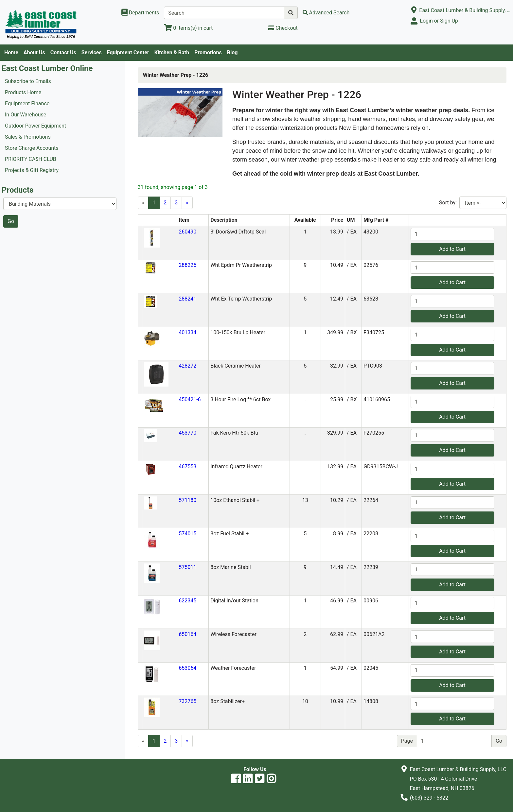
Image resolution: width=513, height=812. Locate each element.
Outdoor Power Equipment (35, 126)
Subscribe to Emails (28, 81)
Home (11, 52)
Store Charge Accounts (32, 148)
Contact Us (63, 52)
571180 (187, 500)
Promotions (208, 52)
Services (92, 52)
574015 (187, 534)
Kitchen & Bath (172, 52)
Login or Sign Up (439, 21)
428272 (187, 366)
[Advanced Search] (326, 13)
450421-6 (190, 399)
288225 (187, 265)
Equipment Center (128, 52)
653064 (187, 668)
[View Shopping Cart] (188, 28)
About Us (34, 52)
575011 (187, 567)
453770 (187, 433)
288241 (187, 299)
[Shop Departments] (140, 13)
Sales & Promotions (28, 137)
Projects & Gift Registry (32, 170)
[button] (152, 237)
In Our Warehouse (26, 115)
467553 (187, 466)
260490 (187, 232)
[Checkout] (283, 28)
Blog (232, 52)
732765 (187, 701)
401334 (187, 332)
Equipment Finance (27, 104)
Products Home (23, 92)
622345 (187, 601)
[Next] (187, 203)
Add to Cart (452, 249)
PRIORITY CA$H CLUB (31, 159)
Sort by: (448, 203)
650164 (187, 634)
